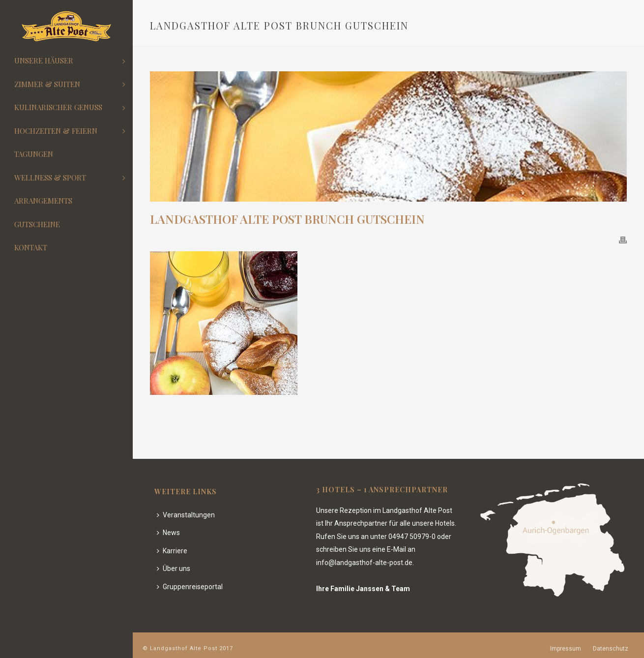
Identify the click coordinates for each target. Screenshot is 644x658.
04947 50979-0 (412, 537)
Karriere (172, 551)
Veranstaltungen (186, 515)
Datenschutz (611, 649)
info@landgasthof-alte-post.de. (365, 563)
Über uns (174, 568)
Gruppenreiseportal (190, 587)
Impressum (566, 649)
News (168, 533)
